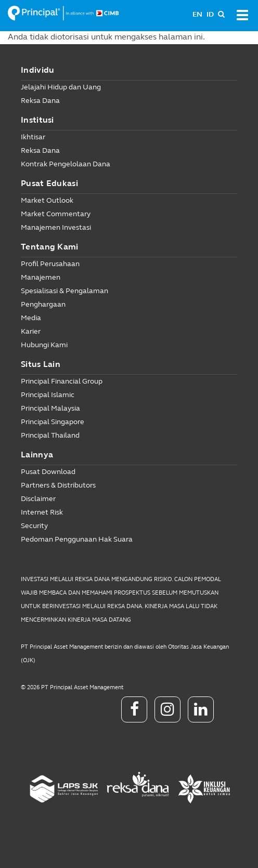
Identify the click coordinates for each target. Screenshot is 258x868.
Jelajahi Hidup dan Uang (61, 87)
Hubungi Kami (44, 345)
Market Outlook (47, 200)
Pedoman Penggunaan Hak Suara (77, 539)
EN (197, 14)
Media (31, 318)
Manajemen (41, 277)
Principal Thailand (50, 435)
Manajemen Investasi (56, 227)
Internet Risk (42, 512)
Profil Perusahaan (50, 264)
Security (34, 526)
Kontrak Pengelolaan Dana (66, 164)
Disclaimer (38, 499)
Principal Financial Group (62, 381)
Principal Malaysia (50, 408)
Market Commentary (56, 214)
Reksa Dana (40, 101)
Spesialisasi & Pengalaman (64, 291)
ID (210, 14)
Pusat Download (48, 472)
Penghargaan (43, 304)
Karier (31, 331)
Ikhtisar (33, 137)
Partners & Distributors (58, 485)
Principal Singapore (53, 422)
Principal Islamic (48, 395)
